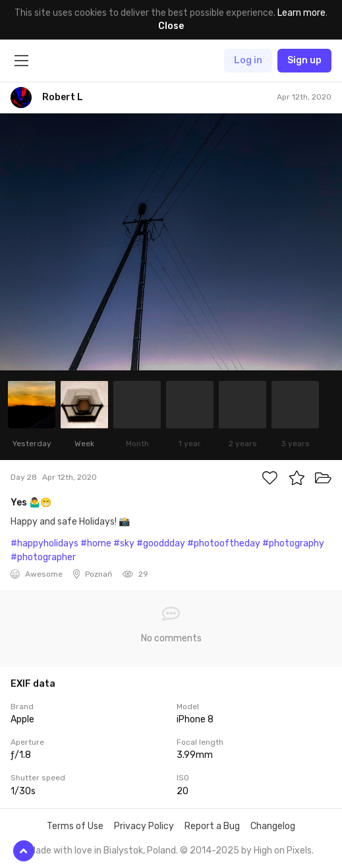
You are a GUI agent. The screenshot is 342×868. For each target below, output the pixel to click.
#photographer (43, 557)
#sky (124, 543)
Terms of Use (75, 826)
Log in (248, 60)
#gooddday (161, 543)
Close (171, 26)
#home (96, 543)
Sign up (304, 60)
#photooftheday (224, 543)
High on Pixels (283, 851)
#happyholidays (44, 543)
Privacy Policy (144, 826)
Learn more (301, 13)
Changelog (273, 826)
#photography (293, 543)
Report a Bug (212, 826)
